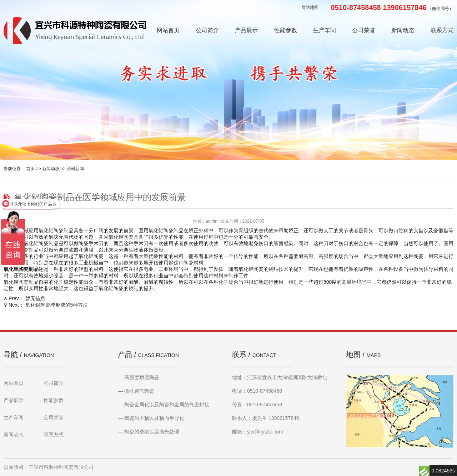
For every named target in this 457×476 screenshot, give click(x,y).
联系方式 (442, 30)
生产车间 (325, 30)
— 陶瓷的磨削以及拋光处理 (149, 432)
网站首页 (168, 30)
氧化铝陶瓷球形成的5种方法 (57, 305)
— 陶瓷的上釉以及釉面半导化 (151, 418)
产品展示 (246, 30)
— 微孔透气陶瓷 (136, 391)
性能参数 (286, 30)
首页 (30, 169)
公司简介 (207, 30)
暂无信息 (35, 298)
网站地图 (310, 8)
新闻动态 (403, 30)
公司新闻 (75, 169)
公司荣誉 (364, 30)
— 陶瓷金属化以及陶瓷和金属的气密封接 (164, 405)
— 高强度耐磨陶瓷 (139, 377)
